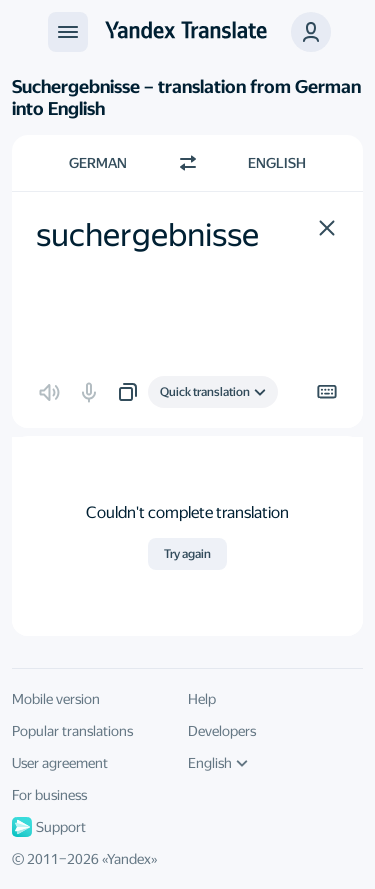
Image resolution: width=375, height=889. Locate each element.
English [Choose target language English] (277, 163)
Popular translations (72, 731)
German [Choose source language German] (98, 163)
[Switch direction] (188, 163)
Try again (187, 554)
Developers (222, 731)
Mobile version (56, 699)
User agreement (60, 763)
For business (49, 795)
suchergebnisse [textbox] (147, 235)
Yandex (129, 859)
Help (202, 699)
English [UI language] (218, 763)
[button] (327, 228)
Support (49, 827)
